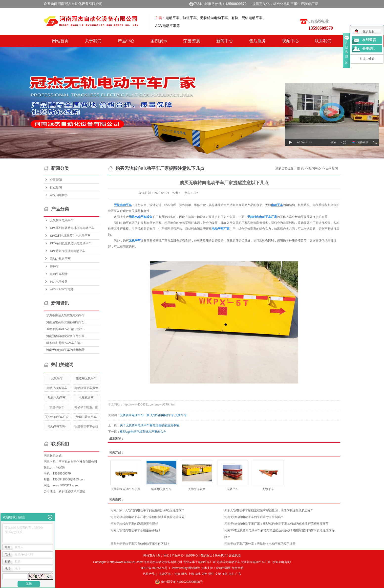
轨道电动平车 (57, 398)
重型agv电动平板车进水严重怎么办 (143, 432)
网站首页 (60, 41)
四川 (232, 574)
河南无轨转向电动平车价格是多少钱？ (136, 530)
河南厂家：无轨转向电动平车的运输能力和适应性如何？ (148, 510)
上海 (191, 574)
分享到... (369, 49)
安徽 (218, 574)
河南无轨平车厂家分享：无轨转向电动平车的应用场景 (260, 544)
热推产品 (149, 574)
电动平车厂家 (207, 562)
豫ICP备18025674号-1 (155, 568)
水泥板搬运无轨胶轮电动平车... (67, 315)
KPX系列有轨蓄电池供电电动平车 (72, 228)
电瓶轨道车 (86, 398)
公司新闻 (56, 180)
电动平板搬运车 (57, 388)
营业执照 (235, 555)
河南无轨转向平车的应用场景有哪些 (134, 524)
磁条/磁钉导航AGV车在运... (64, 343)
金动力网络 (224, 568)
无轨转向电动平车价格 (126, 489)
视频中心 (290, 41)
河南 (177, 574)
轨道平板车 (57, 407)
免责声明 (237, 568)
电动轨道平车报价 (86, 388)
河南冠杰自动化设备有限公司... (67, 336)
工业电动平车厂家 (57, 417)
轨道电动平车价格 (86, 427)
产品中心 (126, 41)
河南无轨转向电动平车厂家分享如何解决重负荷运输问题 (148, 517)
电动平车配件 (59, 274)
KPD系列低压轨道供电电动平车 (71, 243)
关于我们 (93, 41)
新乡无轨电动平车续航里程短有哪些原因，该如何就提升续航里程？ (269, 510)
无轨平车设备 (197, 489)
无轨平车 (57, 378)
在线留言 (206, 555)
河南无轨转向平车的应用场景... (67, 350)
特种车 (54, 266)
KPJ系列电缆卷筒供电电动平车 (70, 236)
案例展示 (159, 41)
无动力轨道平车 (60, 259)
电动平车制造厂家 (86, 407)
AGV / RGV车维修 (62, 289)
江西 (225, 574)
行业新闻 (56, 187)
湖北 (198, 574)
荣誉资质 (192, 41)
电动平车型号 (57, 427)
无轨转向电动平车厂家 (135, 415)
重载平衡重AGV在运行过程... (65, 329)
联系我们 (323, 41)
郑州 (204, 574)
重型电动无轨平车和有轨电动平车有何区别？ (140, 544)
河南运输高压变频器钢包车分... (67, 322)
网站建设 (194, 568)
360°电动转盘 (59, 282)
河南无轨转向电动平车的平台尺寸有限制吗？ (254, 517)
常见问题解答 (59, 195)
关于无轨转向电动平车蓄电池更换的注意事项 (149, 425)
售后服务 (257, 41)
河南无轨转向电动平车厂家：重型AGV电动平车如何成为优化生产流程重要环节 (276, 524)
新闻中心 (225, 41)
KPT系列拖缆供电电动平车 (68, 251)
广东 (238, 574)
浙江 (211, 574)
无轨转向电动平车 (62, 220)
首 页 (300, 168)
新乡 (184, 574)
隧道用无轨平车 (86, 378)
